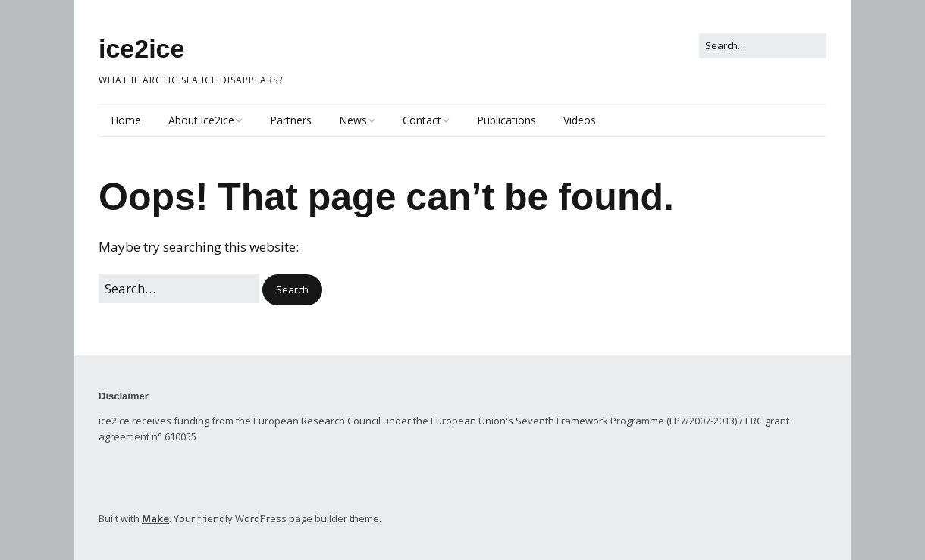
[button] (292, 290)
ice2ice (141, 48)
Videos (580, 120)
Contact (422, 120)
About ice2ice (201, 120)
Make (155, 518)
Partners (291, 120)
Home (126, 120)
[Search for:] (763, 46)
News (353, 120)
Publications (506, 120)
